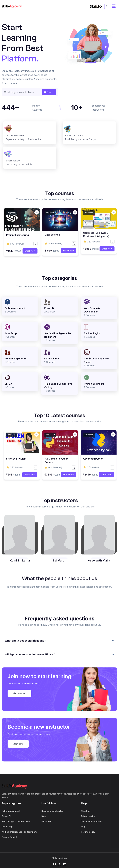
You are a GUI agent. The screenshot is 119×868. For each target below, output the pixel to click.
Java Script (7, 827)
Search (49, 92)
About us (86, 811)
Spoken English (10, 837)
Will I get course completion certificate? (30, 703)
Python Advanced (11, 811)
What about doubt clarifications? (25, 689)
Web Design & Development (16, 821)
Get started (19, 735)
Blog (44, 816)
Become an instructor (52, 811)
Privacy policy (88, 816)
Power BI (6, 816)
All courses (47, 821)
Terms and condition (92, 821)
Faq (83, 827)
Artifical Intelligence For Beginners (19, 832)
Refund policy (88, 832)
